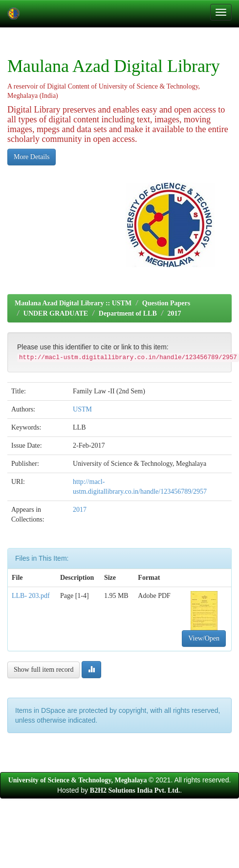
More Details (32, 157)
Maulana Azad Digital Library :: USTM (73, 303)
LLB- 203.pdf (31, 596)
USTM (82, 409)
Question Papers (166, 303)
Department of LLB (128, 313)
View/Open (204, 638)
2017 (174, 313)
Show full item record (43, 670)
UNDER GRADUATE (56, 313)
